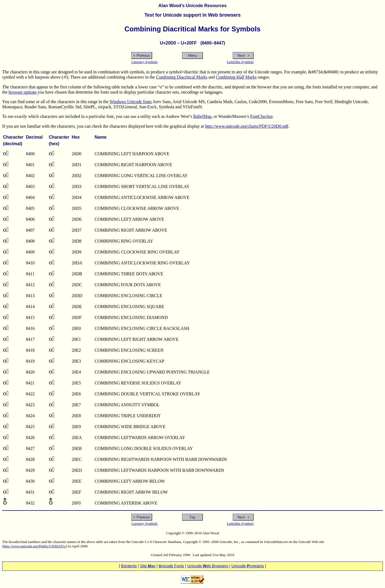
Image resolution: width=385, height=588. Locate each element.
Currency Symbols (145, 62)
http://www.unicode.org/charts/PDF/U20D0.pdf (247, 126)
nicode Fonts (171, 566)
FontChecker (261, 116)
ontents (129, 566)
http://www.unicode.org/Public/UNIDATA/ (35, 546)
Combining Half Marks (236, 77)
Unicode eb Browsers (208, 566)
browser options (23, 92)
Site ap (148, 566)
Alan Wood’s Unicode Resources (192, 6)
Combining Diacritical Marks (182, 77)
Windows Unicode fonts (131, 102)
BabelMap (202, 116)
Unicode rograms (248, 566)
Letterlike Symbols (240, 62)
